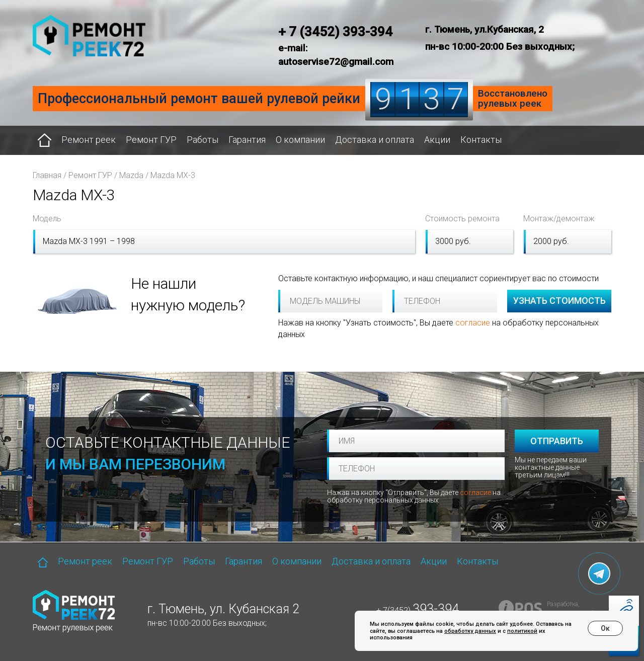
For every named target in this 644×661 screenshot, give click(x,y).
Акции (437, 140)
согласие (473, 323)
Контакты (481, 140)
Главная (47, 175)
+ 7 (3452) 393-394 (335, 32)
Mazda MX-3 (173, 175)
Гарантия (247, 140)
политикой (522, 631)
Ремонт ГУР (151, 140)
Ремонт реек (89, 140)
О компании (300, 140)
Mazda (131, 175)
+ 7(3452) (418, 610)
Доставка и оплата (375, 140)
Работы (203, 140)
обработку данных (470, 631)
